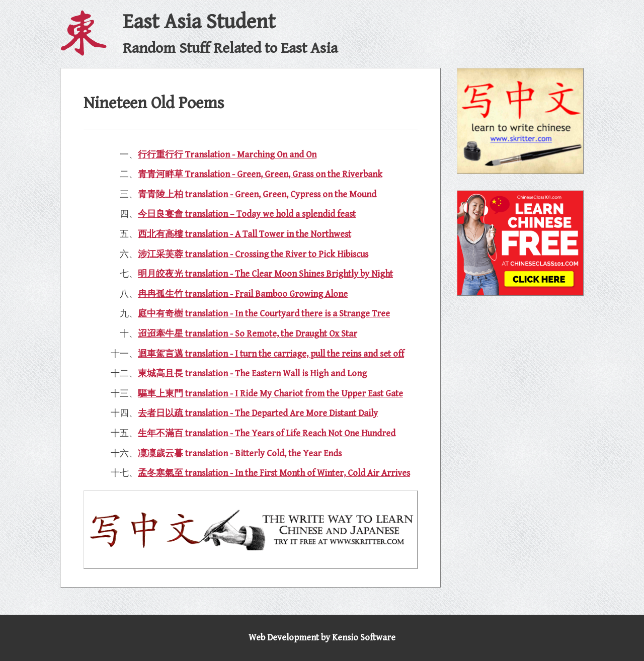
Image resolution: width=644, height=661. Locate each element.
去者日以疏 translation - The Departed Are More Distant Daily (258, 413)
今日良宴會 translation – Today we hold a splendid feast (247, 214)
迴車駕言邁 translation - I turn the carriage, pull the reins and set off (271, 354)
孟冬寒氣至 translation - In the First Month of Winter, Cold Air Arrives (274, 473)
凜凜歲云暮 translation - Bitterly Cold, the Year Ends (240, 453)
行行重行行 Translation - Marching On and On (227, 155)
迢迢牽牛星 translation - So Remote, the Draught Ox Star (248, 334)
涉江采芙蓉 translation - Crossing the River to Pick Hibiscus (253, 254)
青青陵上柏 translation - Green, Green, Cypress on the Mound (257, 194)
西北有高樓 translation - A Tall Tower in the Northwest (245, 234)
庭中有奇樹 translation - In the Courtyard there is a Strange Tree (264, 314)
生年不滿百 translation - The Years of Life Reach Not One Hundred (267, 433)
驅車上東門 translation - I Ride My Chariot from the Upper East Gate (270, 394)
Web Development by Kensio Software (322, 638)
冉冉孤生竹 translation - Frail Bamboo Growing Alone (243, 294)
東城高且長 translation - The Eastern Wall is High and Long (252, 374)
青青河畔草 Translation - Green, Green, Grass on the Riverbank (260, 174)
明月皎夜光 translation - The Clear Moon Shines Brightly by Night (265, 274)
